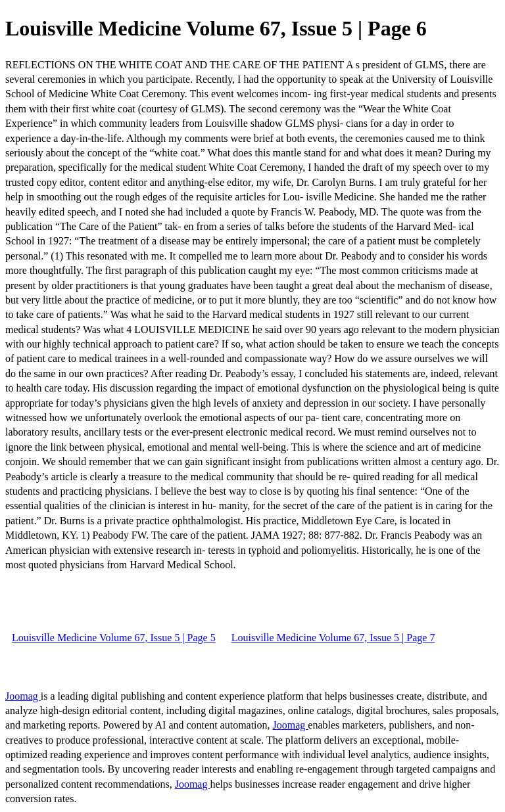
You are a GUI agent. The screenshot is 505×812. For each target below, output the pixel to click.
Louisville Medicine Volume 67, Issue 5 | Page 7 (333, 638)
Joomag (23, 696)
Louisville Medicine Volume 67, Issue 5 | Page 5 (114, 638)
